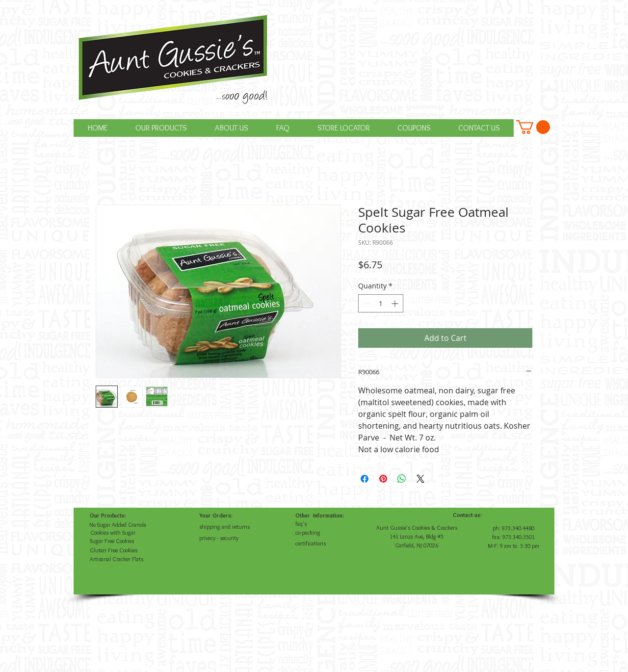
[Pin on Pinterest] (383, 479)
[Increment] (396, 303)
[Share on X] (420, 479)
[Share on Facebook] (365, 479)
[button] (533, 127)
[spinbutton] (381, 303)
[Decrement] (366, 303)
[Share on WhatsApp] (402, 479)
